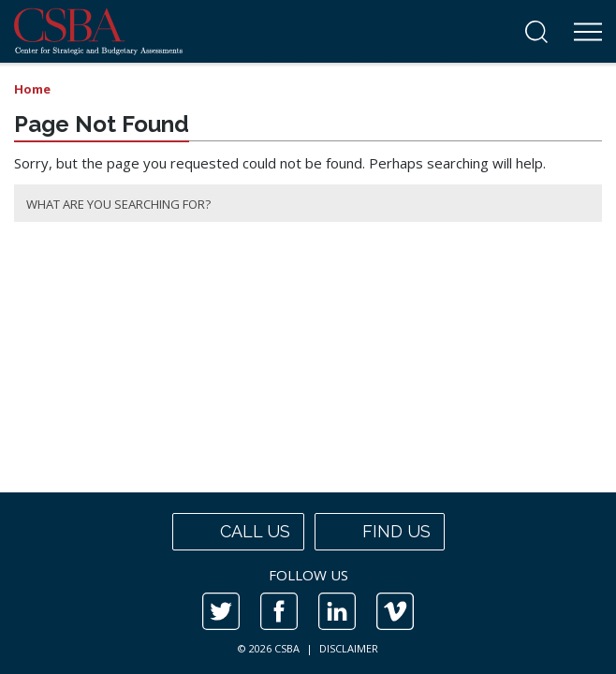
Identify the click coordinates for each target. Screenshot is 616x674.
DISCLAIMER (349, 648)
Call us (238, 532)
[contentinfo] (308, 583)
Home (32, 89)
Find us (380, 532)
